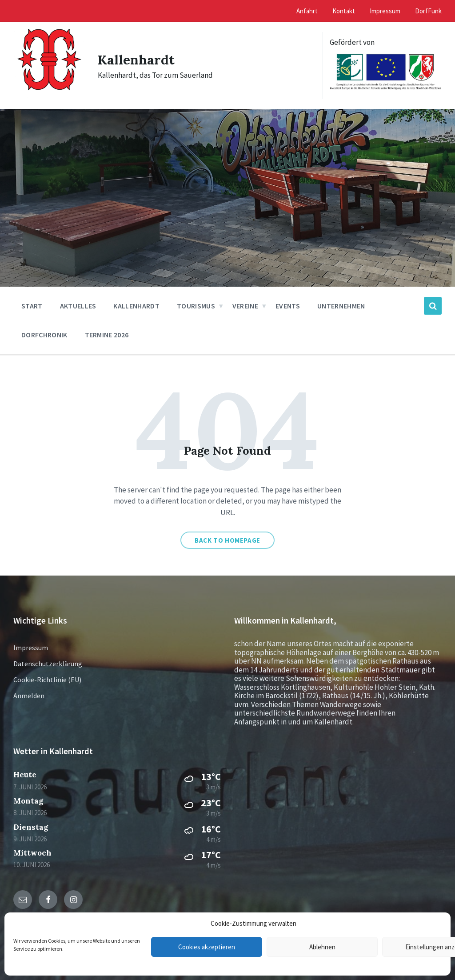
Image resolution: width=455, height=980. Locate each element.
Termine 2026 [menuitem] (107, 335)
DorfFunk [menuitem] (428, 11)
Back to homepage (227, 540)
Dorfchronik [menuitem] (44, 335)
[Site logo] (49, 97)
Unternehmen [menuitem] (341, 306)
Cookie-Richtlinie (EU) (47, 680)
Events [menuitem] (288, 306)
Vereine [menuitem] (245, 306)
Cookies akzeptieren (207, 947)
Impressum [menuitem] (385, 11)
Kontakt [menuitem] (344, 11)
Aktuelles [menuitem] (78, 306)
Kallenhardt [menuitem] (136, 306)
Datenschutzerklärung (48, 664)
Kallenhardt (136, 60)
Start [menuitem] (32, 306)
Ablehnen (322, 947)
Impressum (31, 648)
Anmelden (29, 696)
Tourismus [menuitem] (196, 306)
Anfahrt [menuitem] (307, 11)
